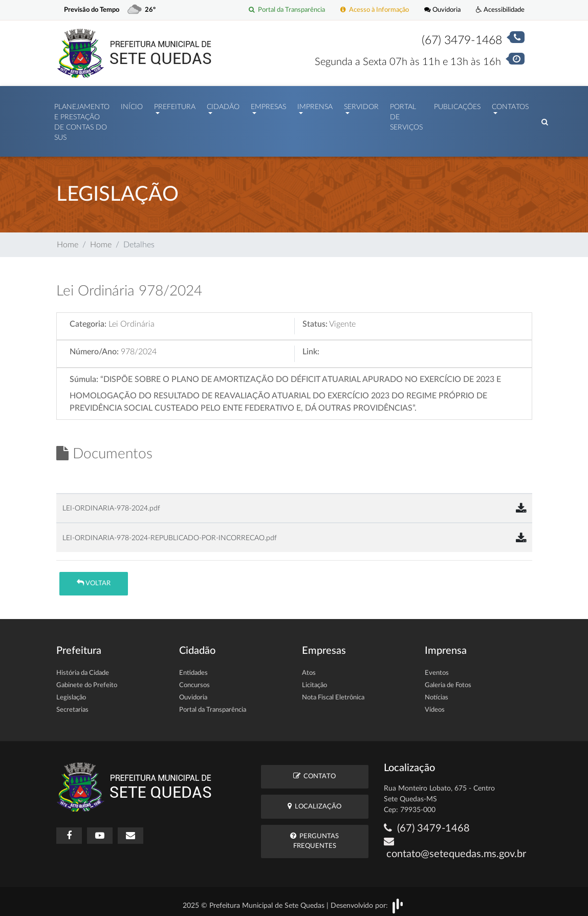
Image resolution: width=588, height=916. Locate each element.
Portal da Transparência (287, 10)
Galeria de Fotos (448, 680)
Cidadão (223, 104)
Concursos (194, 680)
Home (68, 240)
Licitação (314, 680)
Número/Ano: (94, 347)
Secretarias (72, 705)
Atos (309, 668)
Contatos (510, 104)
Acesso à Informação (375, 10)
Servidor (361, 104)
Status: (315, 319)
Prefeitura (175, 104)
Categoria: (88, 319)
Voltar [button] (94, 578)
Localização (314, 801)
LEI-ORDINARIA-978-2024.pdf (111, 503)
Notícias (437, 693)
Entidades (193, 668)
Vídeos (435, 705)
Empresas (268, 104)
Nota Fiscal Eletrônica (333, 693)
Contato (314, 771)
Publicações (457, 104)
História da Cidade (83, 668)
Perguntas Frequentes (314, 836)
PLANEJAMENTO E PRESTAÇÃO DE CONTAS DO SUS (82, 120)
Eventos (437, 668)
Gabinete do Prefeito (87, 680)
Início (132, 104)
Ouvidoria (442, 10)
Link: (311, 347)
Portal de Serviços (406, 115)
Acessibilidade (500, 10)
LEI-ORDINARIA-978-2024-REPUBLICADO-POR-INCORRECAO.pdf (170, 533)
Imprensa (315, 104)
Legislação (71, 693)
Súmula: (84, 374)
